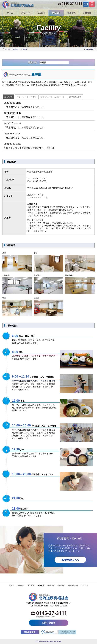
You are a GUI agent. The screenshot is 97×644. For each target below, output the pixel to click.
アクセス (85, 585)
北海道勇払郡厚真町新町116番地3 (54, 188)
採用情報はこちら (70, 560)
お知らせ (25, 13)
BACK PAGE (90, 49)
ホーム (10, 13)
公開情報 (87, 13)
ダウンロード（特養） (27, 97)
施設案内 (56, 13)
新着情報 (8, 97)
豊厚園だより (75, 97)
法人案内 (41, 13)
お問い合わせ (73, 585)
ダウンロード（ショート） (53, 97)
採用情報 (72, 13)
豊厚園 (25, 49)
